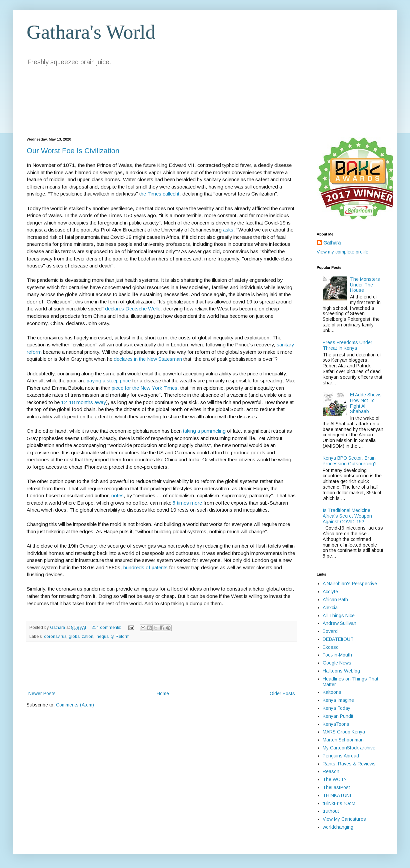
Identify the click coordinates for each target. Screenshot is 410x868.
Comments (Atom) (75, 705)
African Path (335, 600)
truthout (331, 811)
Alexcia (330, 608)
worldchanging (338, 827)
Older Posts (282, 693)
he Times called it (160, 194)
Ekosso (331, 647)
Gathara (332, 243)
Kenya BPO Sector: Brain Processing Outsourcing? (350, 461)
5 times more (187, 503)
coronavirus (55, 637)
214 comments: (107, 628)
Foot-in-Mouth (337, 655)
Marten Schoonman (343, 740)
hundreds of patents (145, 567)
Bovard (330, 631)
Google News (337, 663)
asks (228, 230)
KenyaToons (336, 724)
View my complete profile (342, 252)
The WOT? (335, 779)
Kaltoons (332, 692)
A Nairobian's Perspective (350, 584)
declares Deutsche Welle (133, 309)
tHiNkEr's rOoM (339, 803)
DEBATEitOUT (338, 639)
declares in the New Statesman (148, 359)
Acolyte (330, 592)
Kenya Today (336, 708)
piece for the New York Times (144, 388)
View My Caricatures (344, 819)
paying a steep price (109, 381)
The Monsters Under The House (365, 285)
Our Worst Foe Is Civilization (73, 151)
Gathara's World (91, 32)
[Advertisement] (162, 666)
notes (117, 495)
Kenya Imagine (338, 700)
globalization (81, 637)
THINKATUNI (337, 795)
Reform (123, 637)
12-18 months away (83, 402)
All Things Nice (339, 616)
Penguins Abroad (341, 756)
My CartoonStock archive (349, 748)
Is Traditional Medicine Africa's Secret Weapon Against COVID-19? (347, 516)
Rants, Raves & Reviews (349, 764)
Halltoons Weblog (341, 671)
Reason (331, 771)
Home (163, 693)
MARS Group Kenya (344, 732)
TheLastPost (336, 787)
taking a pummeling (204, 431)
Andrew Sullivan (339, 623)
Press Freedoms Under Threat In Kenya (347, 345)
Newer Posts (42, 693)
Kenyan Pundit (338, 716)
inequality (104, 637)
